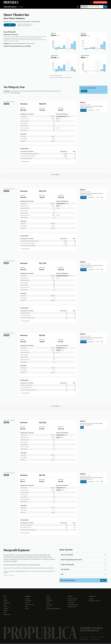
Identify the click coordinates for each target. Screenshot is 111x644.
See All (27, 609)
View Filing (84, 110)
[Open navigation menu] (91, 2)
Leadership (7, 603)
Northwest (49, 601)
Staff (5, 605)
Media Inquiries (72, 607)
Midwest (49, 599)
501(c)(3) (15, 35)
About (5, 599)
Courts (27, 603)
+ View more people (25, 161)
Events (5, 611)
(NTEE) (33, 44)
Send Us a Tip (72, 601)
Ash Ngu (25, 565)
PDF (98, 197)
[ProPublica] (11, 2)
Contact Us (84, 91)
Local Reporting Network (53, 609)
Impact (6, 601)
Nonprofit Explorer (10, 7)
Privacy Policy (101, 637)
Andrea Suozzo (9, 565)
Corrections (71, 603)
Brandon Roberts (35, 565)
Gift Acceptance (95, 640)
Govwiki (5, 573)
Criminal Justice (30, 605)
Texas (48, 607)
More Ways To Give (94, 601)
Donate (91, 599)
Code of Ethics (84, 637)
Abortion (27, 599)
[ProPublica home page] (40, 633)
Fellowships (7, 615)
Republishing (92, 637)
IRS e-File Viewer (20, 571)
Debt (26, 607)
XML (99, 110)
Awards (6, 609)
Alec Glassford (18, 565)
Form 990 (6, 91)
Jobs (5, 613)
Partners (6, 607)
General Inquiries (73, 599)
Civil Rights (28, 601)
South (48, 603)
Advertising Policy (84, 640)
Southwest (49, 605)
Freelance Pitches (73, 605)
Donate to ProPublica (100, 2)
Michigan (21, 7)
